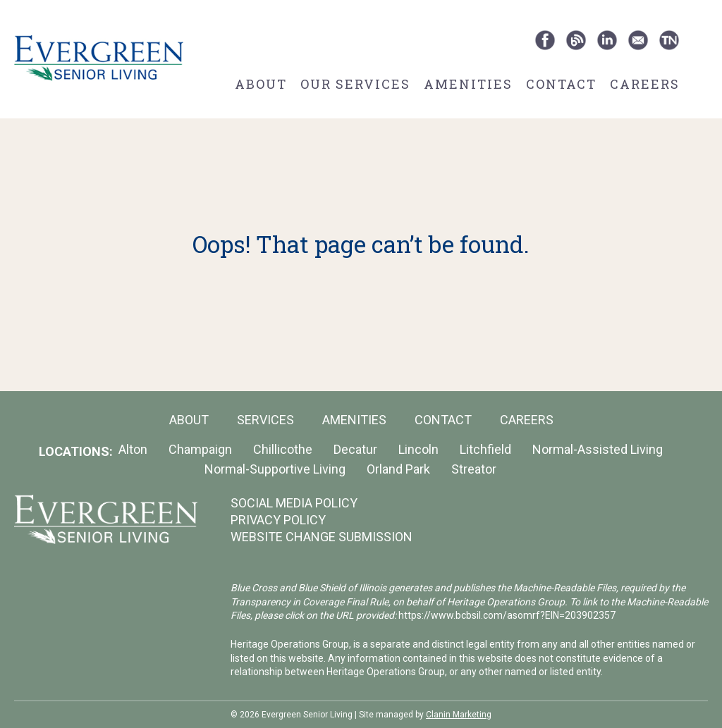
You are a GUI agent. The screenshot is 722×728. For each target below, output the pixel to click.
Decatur (355, 449)
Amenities (468, 84)
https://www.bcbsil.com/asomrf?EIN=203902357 (507, 615)
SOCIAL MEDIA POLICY (294, 503)
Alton (133, 449)
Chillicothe (283, 449)
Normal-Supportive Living (275, 469)
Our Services (355, 84)
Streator (474, 469)
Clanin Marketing (459, 715)
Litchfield (485, 449)
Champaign (200, 449)
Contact (561, 84)
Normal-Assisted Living (598, 449)
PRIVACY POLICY (278, 520)
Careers (645, 84)
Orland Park (398, 469)
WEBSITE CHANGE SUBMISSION (322, 537)
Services (265, 420)
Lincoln (418, 449)
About (261, 84)
